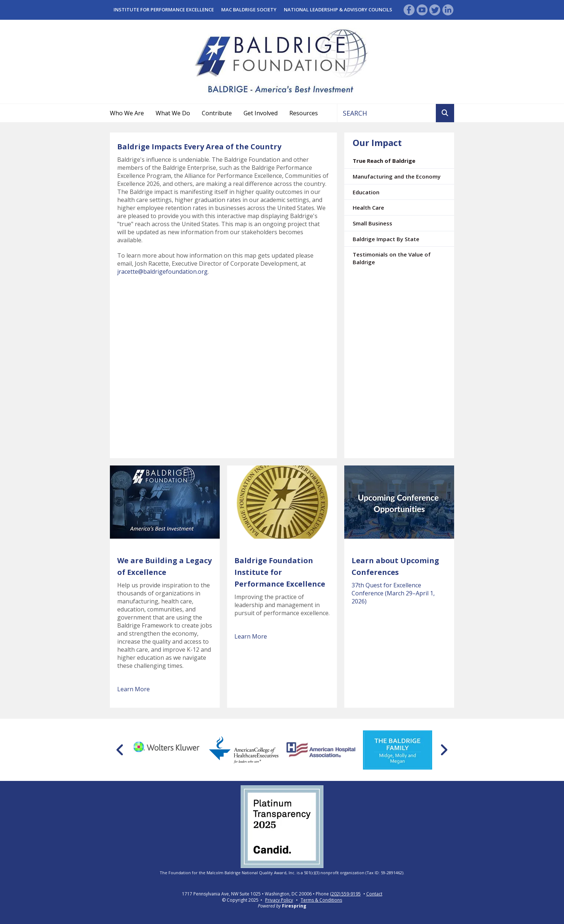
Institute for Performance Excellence (164, 10)
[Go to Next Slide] (444, 750)
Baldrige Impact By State (386, 239)
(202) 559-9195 (345, 894)
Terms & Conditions (321, 900)
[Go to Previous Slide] (120, 750)
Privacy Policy (279, 900)
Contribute (217, 113)
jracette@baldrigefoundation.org (162, 272)
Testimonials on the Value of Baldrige (392, 258)
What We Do (173, 113)
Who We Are (127, 113)
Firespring (294, 906)
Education (366, 192)
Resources (304, 113)
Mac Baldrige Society (249, 10)
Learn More (133, 689)
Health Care (368, 207)
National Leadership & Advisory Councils (338, 10)
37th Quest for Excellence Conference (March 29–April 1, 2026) (393, 593)
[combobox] (387, 113)
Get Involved (261, 113)
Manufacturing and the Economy (397, 176)
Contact (374, 894)
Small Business (372, 223)
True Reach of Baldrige (384, 161)
